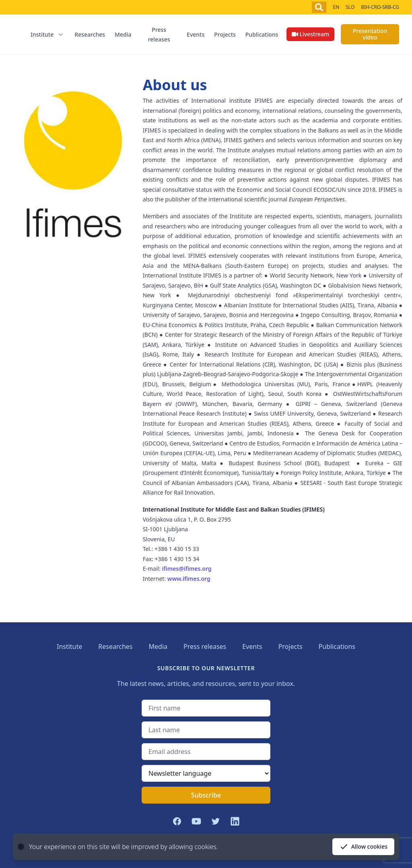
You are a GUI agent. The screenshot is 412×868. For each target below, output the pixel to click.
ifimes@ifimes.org (187, 569)
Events (196, 34)
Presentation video (370, 34)
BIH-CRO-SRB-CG (380, 7)
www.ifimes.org (189, 579)
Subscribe (206, 795)
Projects (225, 34)
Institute (69, 646)
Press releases (159, 34)
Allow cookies (363, 847)
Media (123, 34)
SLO (350, 7)
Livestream (311, 34)
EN (336, 7)
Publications (262, 34)
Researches (90, 34)
